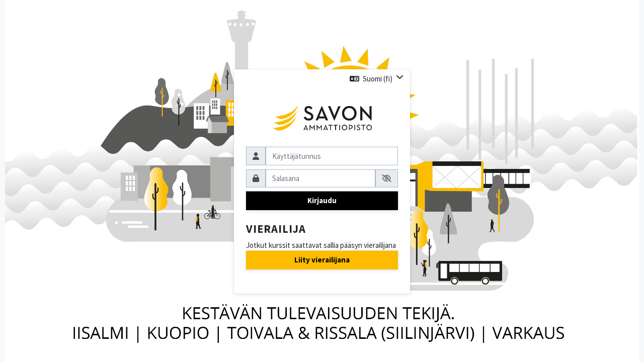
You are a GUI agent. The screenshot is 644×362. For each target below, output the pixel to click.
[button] (377, 79)
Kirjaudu (322, 200)
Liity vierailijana (322, 260)
